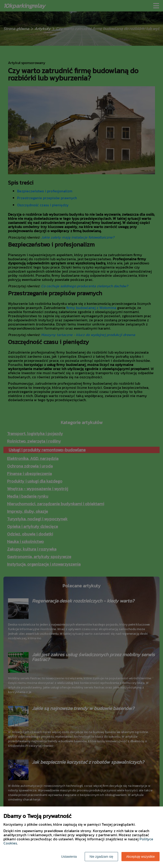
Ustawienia (69, 857)
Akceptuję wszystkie (141, 857)
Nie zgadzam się (101, 857)
